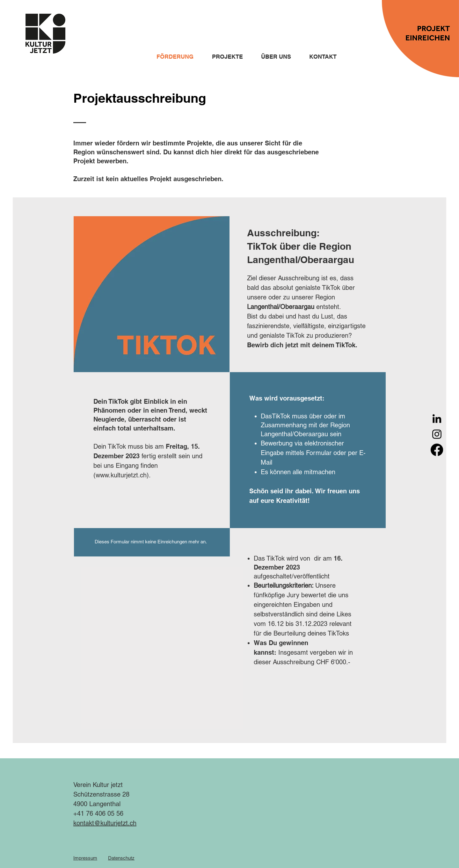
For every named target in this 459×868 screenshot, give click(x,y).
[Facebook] (437, 450)
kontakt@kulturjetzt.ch (105, 823)
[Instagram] (437, 434)
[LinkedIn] (437, 419)
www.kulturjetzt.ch (121, 475)
